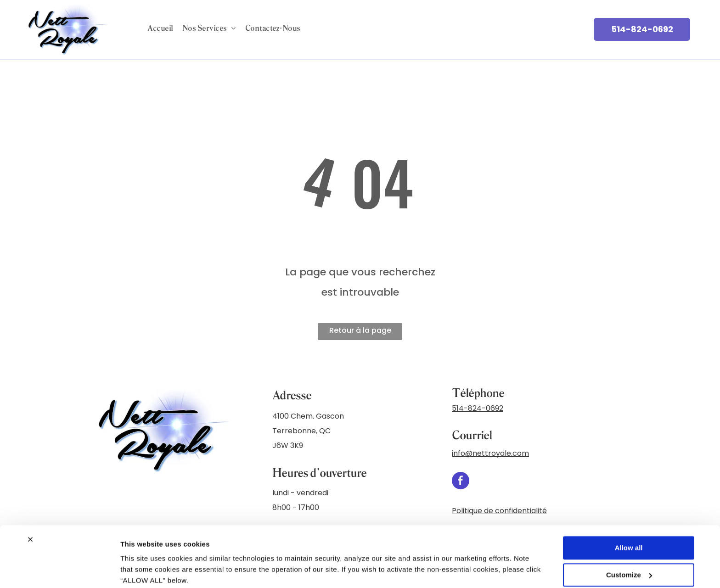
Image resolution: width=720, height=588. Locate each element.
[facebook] (461, 482)
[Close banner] (30, 504)
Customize (629, 539)
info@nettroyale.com (490, 453)
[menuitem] (160, 28)
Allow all (629, 512)
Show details (142, 570)
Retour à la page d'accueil (360, 333)
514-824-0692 (478, 408)
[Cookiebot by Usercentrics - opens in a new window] (59, 570)
